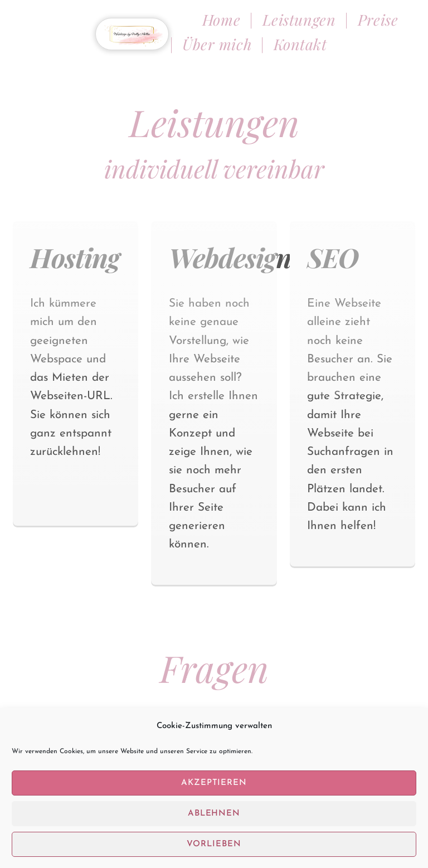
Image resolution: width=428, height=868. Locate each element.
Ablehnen (214, 823)
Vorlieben (214, 853)
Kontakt (300, 44)
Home (223, 20)
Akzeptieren (214, 792)
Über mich (217, 44)
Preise (380, 20)
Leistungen (299, 20)
